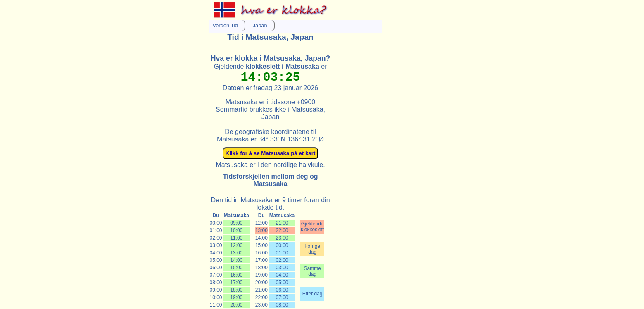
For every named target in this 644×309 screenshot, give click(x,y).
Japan (260, 25)
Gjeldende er (271, 66)
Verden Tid (225, 25)
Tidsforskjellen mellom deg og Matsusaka (271, 180)
